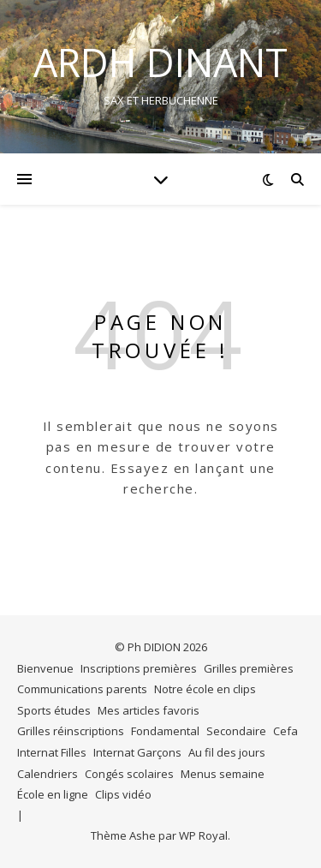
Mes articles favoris (149, 710)
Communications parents (82, 689)
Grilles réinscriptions (71, 731)
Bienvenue (45, 668)
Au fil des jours (227, 752)
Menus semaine (223, 774)
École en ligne (53, 794)
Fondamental (165, 731)
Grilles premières (249, 668)
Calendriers (48, 774)
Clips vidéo (123, 794)
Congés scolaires (129, 774)
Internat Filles (52, 752)
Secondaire (236, 731)
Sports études (54, 710)
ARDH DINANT (160, 62)
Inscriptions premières (139, 668)
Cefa (285, 731)
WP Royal (203, 835)
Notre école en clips (205, 689)
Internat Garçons (137, 752)
